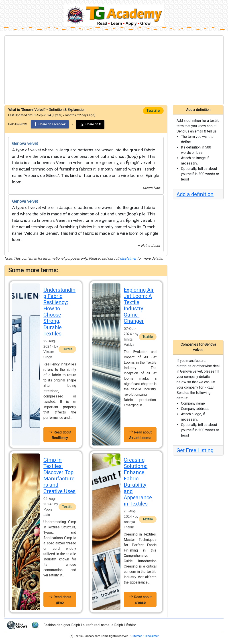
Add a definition (195, 194)
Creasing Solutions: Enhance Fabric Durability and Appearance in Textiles (138, 482)
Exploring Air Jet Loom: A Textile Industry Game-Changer (139, 306)
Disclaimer (152, 636)
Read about (60, 435)
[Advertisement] (114, 70)
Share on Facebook (50, 124)
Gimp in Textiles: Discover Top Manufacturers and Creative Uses (59, 476)
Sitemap (137, 636)
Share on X (90, 124)
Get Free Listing (195, 450)
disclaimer (128, 258)
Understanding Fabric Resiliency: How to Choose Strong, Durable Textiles (59, 312)
